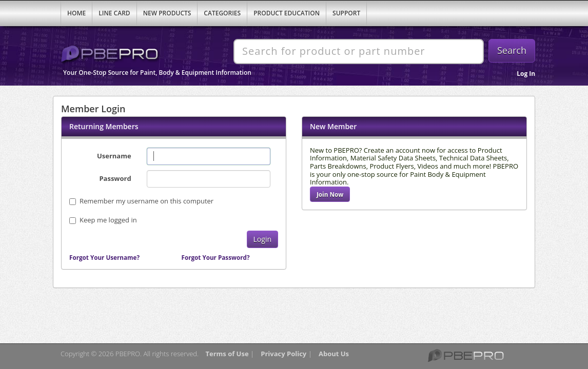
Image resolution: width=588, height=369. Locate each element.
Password (115, 178)
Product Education (287, 13)
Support (346, 13)
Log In (526, 73)
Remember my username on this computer (141, 201)
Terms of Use (227, 354)
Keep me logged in (108, 220)
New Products (167, 13)
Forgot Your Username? (104, 257)
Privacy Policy (283, 354)
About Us (334, 354)
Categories (222, 13)
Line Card (114, 13)
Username (114, 156)
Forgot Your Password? (216, 257)
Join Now (330, 194)
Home (76, 13)
